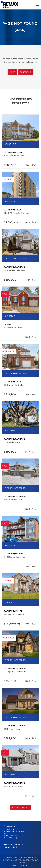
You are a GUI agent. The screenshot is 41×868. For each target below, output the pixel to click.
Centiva (24, 865)
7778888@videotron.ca (18, 838)
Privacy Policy (16, 861)
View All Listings (20, 807)
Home (12, 72)
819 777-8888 (13, 836)
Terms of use (26, 861)
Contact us (26, 72)
